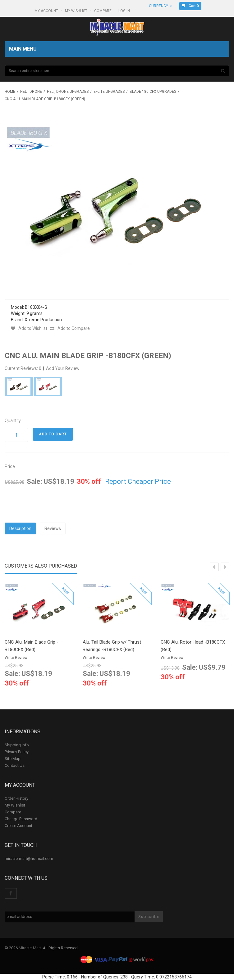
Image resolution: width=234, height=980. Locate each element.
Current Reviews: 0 (23, 368)
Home (10, 92)
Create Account (18, 826)
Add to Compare (70, 328)
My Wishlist (77, 11)
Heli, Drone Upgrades (68, 92)
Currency (161, 6)
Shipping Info (17, 745)
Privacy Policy (17, 752)
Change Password (21, 819)
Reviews (53, 528)
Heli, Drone (31, 92)
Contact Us (15, 765)
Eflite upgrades (109, 92)
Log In (125, 11)
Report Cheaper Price (138, 481)
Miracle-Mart (30, 948)
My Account (47, 11)
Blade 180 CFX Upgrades (153, 92)
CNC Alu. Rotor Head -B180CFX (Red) (193, 646)
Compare (103, 11)
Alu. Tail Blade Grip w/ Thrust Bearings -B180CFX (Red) (112, 646)
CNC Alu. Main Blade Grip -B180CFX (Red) (32, 646)
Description (20, 528)
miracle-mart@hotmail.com (29, 859)
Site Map (13, 759)
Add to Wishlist (29, 328)
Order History (16, 798)
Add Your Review (63, 368)
